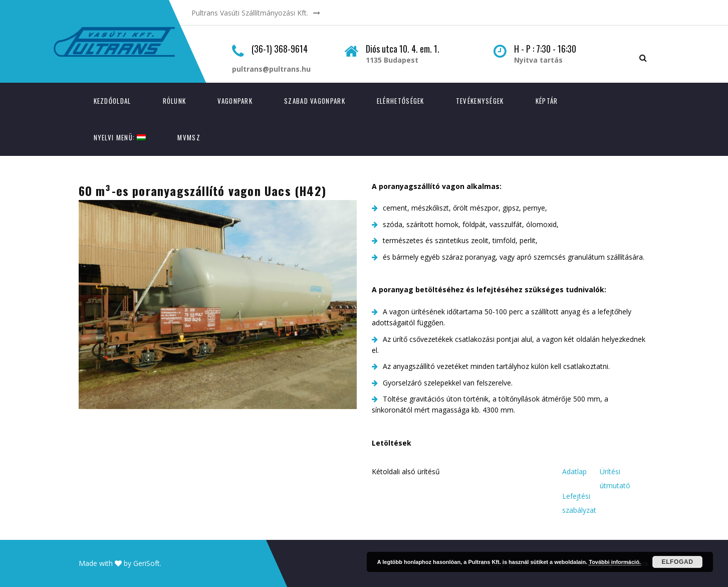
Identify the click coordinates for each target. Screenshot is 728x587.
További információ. (615, 562)
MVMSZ (189, 137)
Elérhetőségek (401, 101)
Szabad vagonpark (315, 101)
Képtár (547, 101)
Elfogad (678, 562)
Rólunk (175, 101)
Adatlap (574, 471)
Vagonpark (235, 101)
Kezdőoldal (112, 101)
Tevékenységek (480, 101)
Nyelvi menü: (120, 137)
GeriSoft (147, 563)
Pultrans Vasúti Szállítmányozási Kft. (250, 13)
